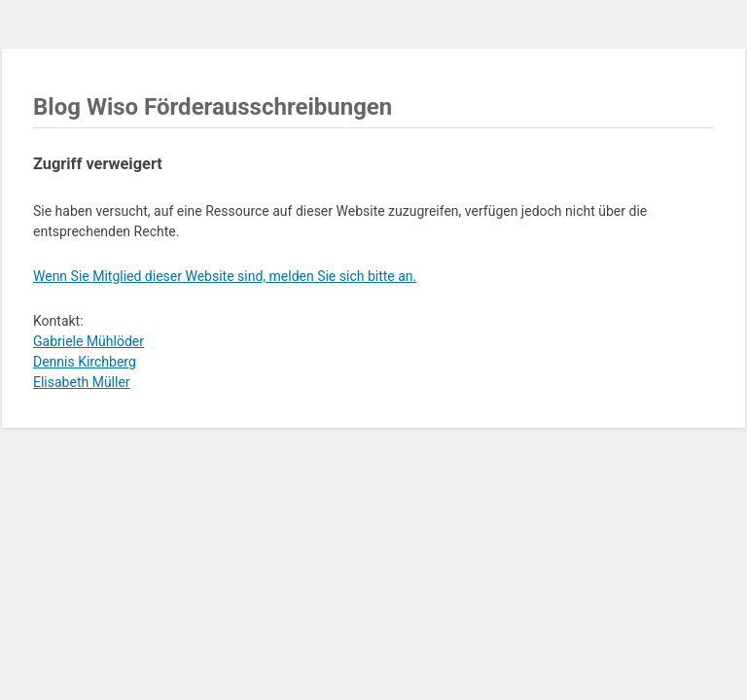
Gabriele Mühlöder (89, 341)
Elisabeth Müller (82, 382)
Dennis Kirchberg (85, 362)
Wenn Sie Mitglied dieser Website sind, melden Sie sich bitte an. (225, 276)
